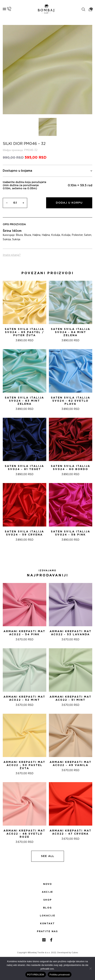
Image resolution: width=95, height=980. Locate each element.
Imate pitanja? (12, 255)
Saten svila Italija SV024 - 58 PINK (71, 533)
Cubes (75, 953)
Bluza (19, 235)
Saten (88, 235)
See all (48, 856)
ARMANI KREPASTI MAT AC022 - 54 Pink (24, 633)
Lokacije (48, 916)
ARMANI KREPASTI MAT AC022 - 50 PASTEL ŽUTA (24, 765)
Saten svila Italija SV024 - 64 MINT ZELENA (71, 332)
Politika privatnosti (60, 975)
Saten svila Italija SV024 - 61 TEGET (24, 468)
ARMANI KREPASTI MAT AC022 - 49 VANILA (71, 764)
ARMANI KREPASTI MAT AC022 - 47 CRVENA (71, 832)
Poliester (77, 235)
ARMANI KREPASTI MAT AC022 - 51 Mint (71, 698)
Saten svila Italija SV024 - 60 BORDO (71, 468)
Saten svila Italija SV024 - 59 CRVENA (24, 533)
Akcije (47, 892)
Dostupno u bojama (47, 171)
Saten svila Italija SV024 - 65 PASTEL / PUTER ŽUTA (24, 332)
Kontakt (47, 924)
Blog (47, 908)
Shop (47, 900)
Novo (47, 884)
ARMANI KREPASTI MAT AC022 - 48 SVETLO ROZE (24, 834)
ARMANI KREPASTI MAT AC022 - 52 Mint (24, 698)
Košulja (56, 235)
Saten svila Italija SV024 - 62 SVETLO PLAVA (71, 401)
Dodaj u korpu (69, 203)
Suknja (7, 239)
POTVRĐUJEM (36, 975)
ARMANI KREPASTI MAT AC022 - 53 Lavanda (71, 633)
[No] (90, 968)
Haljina (36, 235)
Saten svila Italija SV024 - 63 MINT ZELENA (24, 401)
